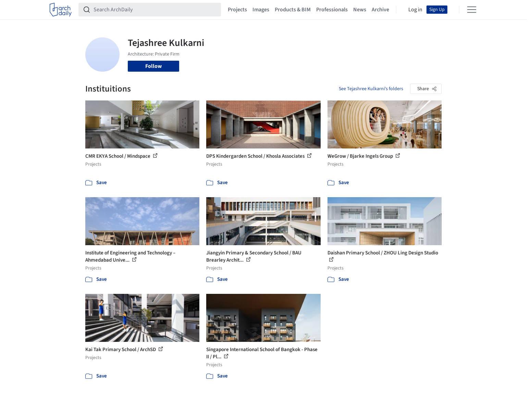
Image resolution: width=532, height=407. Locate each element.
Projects (237, 10)
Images (261, 10)
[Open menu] (472, 10)
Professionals (332, 10)
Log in (415, 10)
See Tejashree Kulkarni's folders (371, 89)
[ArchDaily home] (61, 10)
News (360, 10)
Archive (380, 10)
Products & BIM (293, 10)
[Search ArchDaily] (155, 10)
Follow (153, 66)
